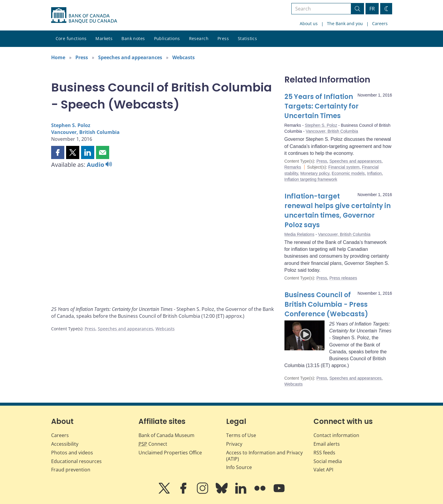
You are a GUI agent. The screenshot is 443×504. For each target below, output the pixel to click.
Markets (104, 38)
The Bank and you (345, 23)
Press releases (343, 278)
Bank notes (133, 38)
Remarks (293, 167)
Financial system (344, 167)
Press (223, 38)
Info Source (239, 467)
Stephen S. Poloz (71, 125)
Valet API (323, 470)
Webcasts (184, 57)
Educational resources (76, 461)
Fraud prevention (71, 470)
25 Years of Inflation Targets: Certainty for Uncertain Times (322, 106)
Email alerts (327, 444)
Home (58, 57)
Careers (380, 23)
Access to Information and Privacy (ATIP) (264, 456)
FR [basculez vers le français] (372, 9)
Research (199, 38)
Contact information (336, 435)
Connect (153, 444)
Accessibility (65, 444)
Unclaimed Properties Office (170, 453)
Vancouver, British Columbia (85, 132)
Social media (328, 461)
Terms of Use (241, 435)
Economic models (348, 173)
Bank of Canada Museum (166, 435)
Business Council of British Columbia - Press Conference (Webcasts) (326, 304)
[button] (58, 152)
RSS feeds (324, 453)
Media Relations (299, 234)
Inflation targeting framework (311, 179)
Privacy (234, 444)
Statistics (247, 38)
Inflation (374, 173)
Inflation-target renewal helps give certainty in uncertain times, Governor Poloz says (338, 211)
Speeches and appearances (130, 57)
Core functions (71, 38)
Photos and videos (72, 453)
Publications (167, 38)
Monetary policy (315, 173)
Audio (99, 165)
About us (309, 23)
